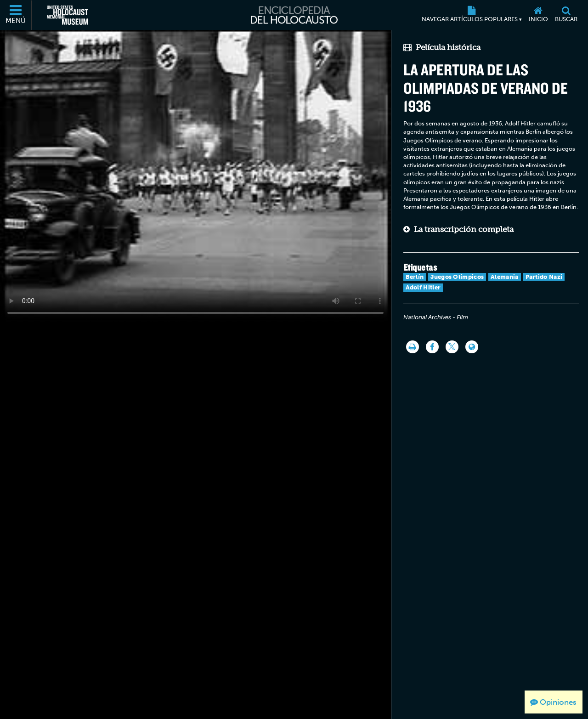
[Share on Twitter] (452, 347)
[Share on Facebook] (432, 347)
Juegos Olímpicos (457, 277)
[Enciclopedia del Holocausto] (294, 15)
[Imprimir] (413, 347)
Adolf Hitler (423, 287)
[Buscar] (566, 15)
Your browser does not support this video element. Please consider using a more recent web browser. (195, 176)
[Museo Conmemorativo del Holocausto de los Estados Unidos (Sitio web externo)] (68, 15)
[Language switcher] (472, 347)
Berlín (415, 277)
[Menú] (16, 15)
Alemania (504, 277)
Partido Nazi (544, 277)
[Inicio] (538, 15)
